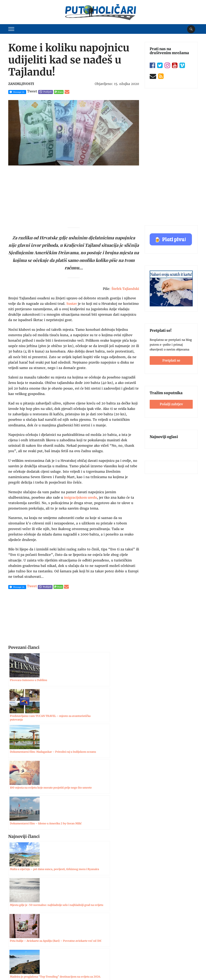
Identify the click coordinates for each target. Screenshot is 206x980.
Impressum (16, 917)
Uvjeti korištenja (20, 933)
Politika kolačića (20, 948)
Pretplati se (171, 360)
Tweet (32, 91)
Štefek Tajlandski (125, 289)
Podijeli (48, 92)
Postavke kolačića (184, 968)
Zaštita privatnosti (21, 941)
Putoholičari (29, 969)
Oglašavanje (17, 925)
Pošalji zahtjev (171, 404)
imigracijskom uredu (80, 497)
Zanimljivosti (21, 84)
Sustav (72, 304)
